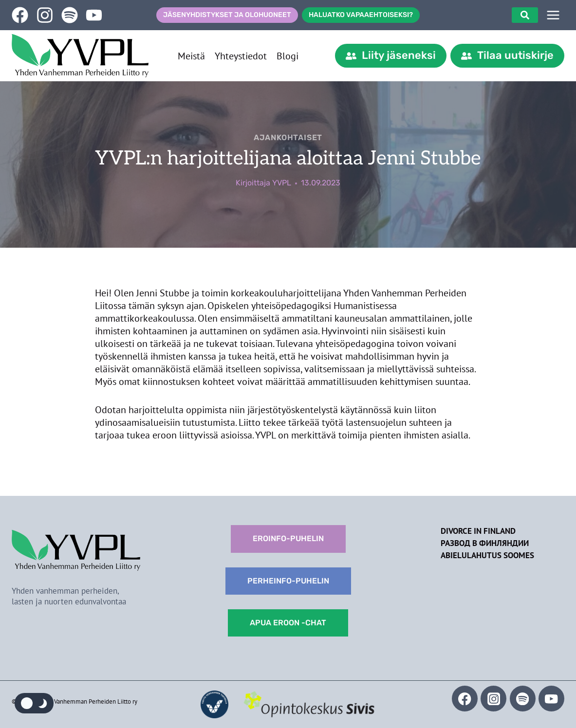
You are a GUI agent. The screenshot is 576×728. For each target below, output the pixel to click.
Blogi (288, 55)
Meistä (191, 55)
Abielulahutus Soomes (487, 555)
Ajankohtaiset (288, 137)
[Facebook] (465, 699)
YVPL (282, 183)
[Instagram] (493, 699)
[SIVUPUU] (553, 15)
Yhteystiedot (241, 55)
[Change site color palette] (34, 703)
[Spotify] (523, 699)
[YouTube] (551, 699)
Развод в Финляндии (485, 543)
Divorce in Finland (478, 531)
